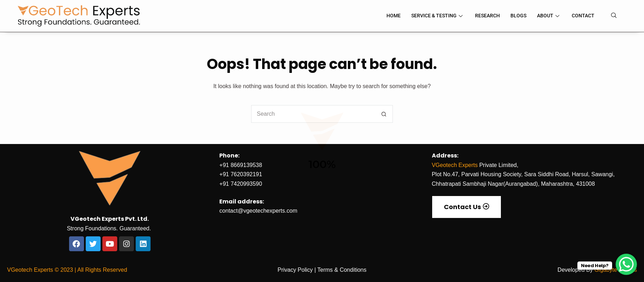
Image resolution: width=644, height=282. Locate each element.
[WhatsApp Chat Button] (626, 264)
